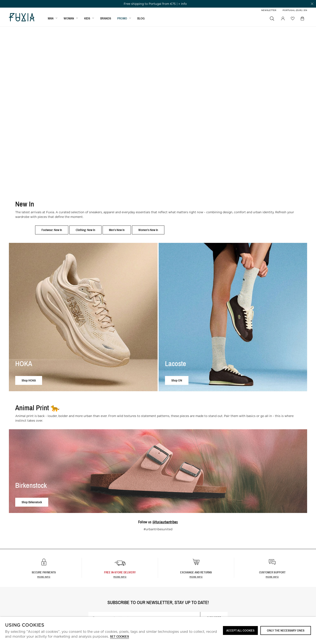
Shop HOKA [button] (29, 380)
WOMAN (69, 18)
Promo (122, 18)
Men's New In (117, 230)
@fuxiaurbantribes (165, 522)
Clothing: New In (85, 230)
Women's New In (148, 230)
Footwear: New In (52, 230)
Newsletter (269, 10)
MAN (51, 18)
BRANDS (106, 18)
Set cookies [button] (120, 637)
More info (44, 577)
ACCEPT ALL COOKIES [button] (240, 630)
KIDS (87, 18)
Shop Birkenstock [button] (32, 502)
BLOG (141, 18)
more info (120, 577)
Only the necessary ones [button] (286, 630)
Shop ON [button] (177, 380)
